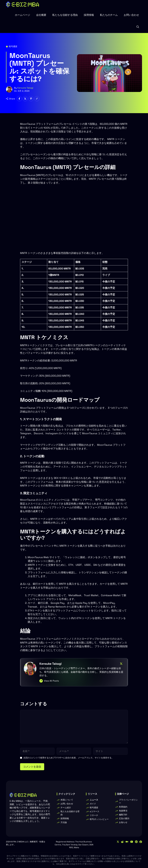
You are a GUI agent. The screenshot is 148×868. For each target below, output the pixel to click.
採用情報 (89, 15)
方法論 (64, 822)
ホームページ (22, 15)
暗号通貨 (13, 46)
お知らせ (123, 822)
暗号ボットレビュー (99, 819)
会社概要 (41, 15)
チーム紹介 (66, 808)
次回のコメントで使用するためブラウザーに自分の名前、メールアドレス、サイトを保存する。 (68, 758)
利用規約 (123, 807)
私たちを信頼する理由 (65, 15)
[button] (138, 27)
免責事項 (123, 811)
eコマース (95, 811)
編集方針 (123, 815)
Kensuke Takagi (25, 88)
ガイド (93, 804)
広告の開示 (124, 818)
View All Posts (51, 681)
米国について (67, 800)
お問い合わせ (131, 15)
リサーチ (94, 815)
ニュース (94, 800)
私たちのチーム (109, 15)
